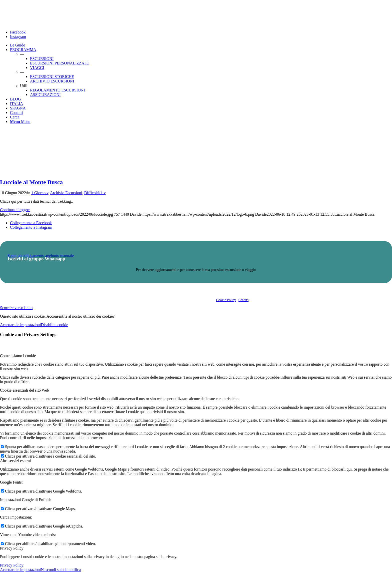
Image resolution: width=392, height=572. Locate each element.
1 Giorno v (40, 193)
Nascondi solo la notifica (61, 570)
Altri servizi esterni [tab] (15, 461)
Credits (243, 300)
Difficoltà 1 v (95, 193)
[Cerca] (15, 117)
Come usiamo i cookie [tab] (18, 356)
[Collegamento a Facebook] (18, 32)
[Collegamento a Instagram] (18, 37)
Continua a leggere (15, 210)
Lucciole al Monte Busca (31, 182)
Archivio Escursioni (66, 193)
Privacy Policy (12, 565)
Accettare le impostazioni (20, 325)
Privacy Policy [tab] (12, 548)
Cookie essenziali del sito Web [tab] (24, 390)
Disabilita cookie (54, 325)
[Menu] (20, 122)
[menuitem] (201, 45)
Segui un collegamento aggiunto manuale (41, 256)
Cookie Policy (226, 300)
